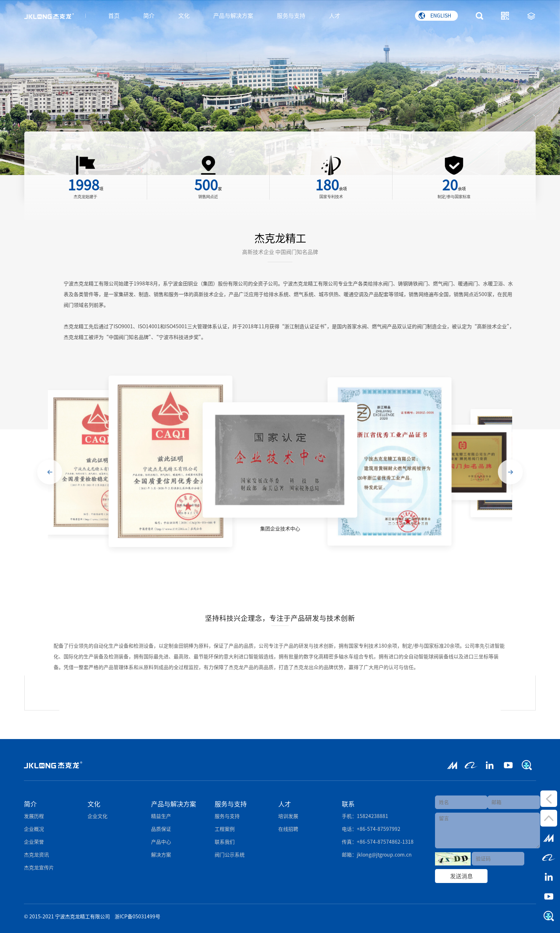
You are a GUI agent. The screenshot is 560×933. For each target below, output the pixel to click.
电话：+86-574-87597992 (371, 829)
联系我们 (225, 842)
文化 (184, 16)
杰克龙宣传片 (39, 868)
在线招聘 (288, 829)
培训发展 (288, 816)
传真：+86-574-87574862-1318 (378, 842)
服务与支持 (291, 16)
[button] (50, 477)
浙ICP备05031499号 (137, 917)
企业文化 (97, 816)
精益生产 (161, 816)
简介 (149, 16)
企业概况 (34, 829)
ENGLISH (435, 16)
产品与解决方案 (233, 16)
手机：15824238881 (365, 816)
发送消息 (461, 876)
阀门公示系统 (230, 855)
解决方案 (161, 855)
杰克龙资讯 (36, 855)
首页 (114, 16)
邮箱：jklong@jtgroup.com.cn (377, 855)
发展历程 (34, 816)
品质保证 (161, 829)
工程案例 (225, 829)
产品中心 (161, 842)
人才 (335, 16)
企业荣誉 (34, 842)
